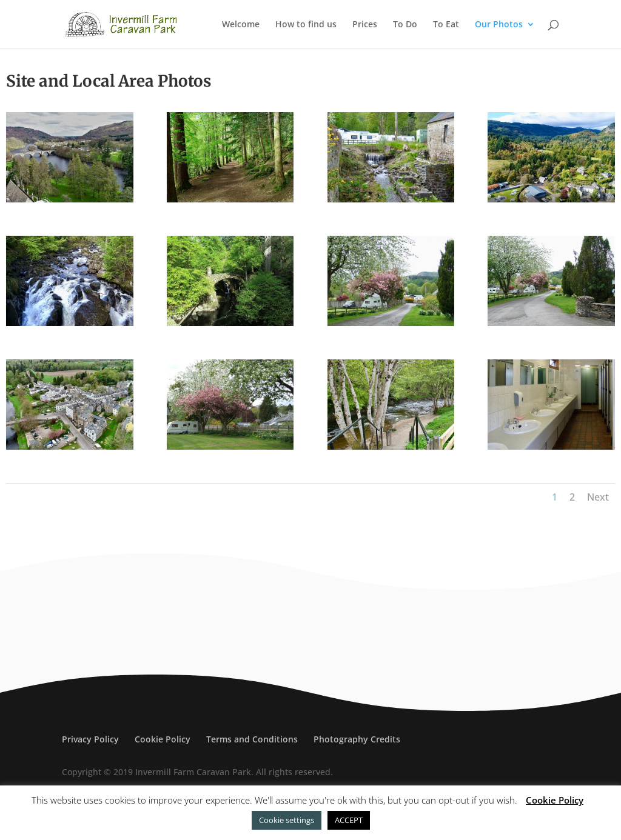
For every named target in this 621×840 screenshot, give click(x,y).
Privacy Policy (90, 739)
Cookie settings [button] (287, 820)
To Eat (446, 25)
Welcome (241, 25)
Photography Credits (357, 739)
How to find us (306, 25)
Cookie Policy (163, 739)
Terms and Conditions (252, 739)
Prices (365, 25)
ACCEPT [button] (349, 820)
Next (598, 497)
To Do (405, 25)
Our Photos (499, 25)
